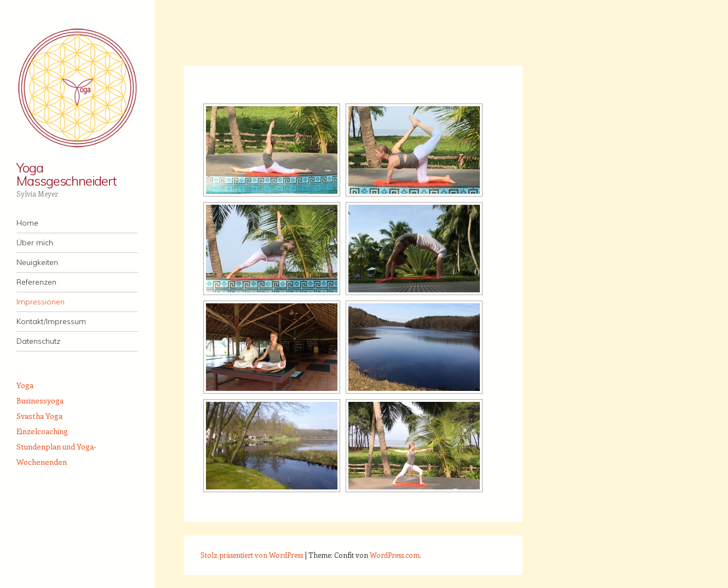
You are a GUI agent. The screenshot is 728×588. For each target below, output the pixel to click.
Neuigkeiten (37, 262)
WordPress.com (395, 555)
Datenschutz (38, 341)
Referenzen (36, 282)
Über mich (35, 243)
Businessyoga (40, 400)
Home (27, 223)
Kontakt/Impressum (51, 321)
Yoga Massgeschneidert (67, 174)
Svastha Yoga (39, 416)
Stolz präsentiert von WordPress (252, 555)
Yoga (25, 385)
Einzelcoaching (42, 431)
